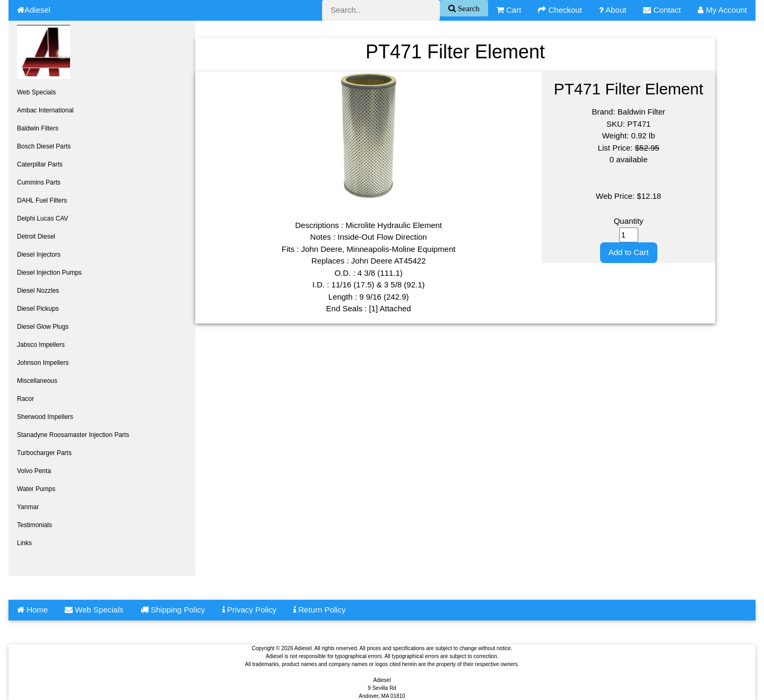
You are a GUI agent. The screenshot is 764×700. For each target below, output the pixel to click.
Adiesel (34, 10)
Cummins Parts (39, 182)
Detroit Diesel (36, 237)
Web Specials (36, 92)
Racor (25, 399)
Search (468, 8)
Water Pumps (36, 489)
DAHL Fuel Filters (42, 200)
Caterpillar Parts (40, 164)
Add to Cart (629, 252)
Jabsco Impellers (41, 345)
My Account (722, 10)
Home (32, 610)
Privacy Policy (250, 610)
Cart (509, 10)
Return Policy (319, 610)
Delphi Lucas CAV (43, 218)
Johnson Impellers (43, 363)
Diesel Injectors (39, 255)
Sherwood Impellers (45, 417)
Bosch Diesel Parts (44, 146)
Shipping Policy (173, 610)
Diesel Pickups (38, 309)
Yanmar (28, 507)
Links (24, 543)
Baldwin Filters (38, 128)
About (613, 10)
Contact (662, 10)
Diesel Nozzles (38, 291)
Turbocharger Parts (44, 453)
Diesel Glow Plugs (43, 327)
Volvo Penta (34, 471)
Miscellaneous (37, 381)
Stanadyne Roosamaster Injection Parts (73, 435)
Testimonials (34, 525)
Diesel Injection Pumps (49, 273)
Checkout (560, 10)
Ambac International (45, 110)
